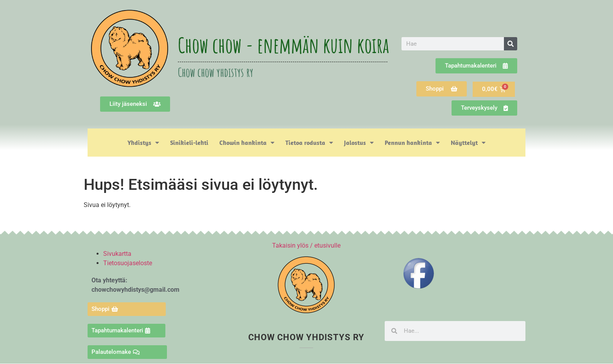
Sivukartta (117, 254)
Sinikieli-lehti (189, 143)
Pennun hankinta (412, 143)
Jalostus (359, 143)
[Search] (511, 44)
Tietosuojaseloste (128, 263)
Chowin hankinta (247, 143)
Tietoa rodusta (309, 143)
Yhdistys (143, 143)
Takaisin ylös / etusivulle (306, 245)
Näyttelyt (468, 143)
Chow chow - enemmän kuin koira (283, 45)
